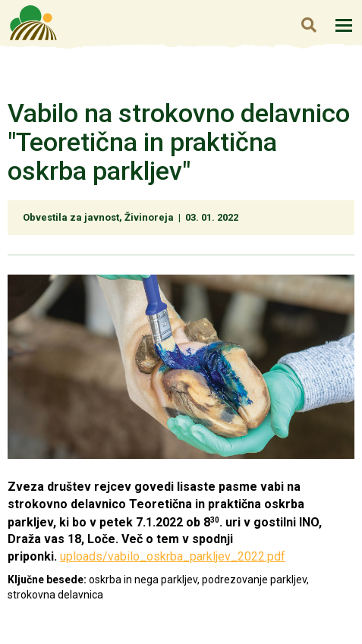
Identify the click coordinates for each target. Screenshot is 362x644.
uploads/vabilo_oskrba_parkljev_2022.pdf (173, 556)
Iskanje (308, 25)
